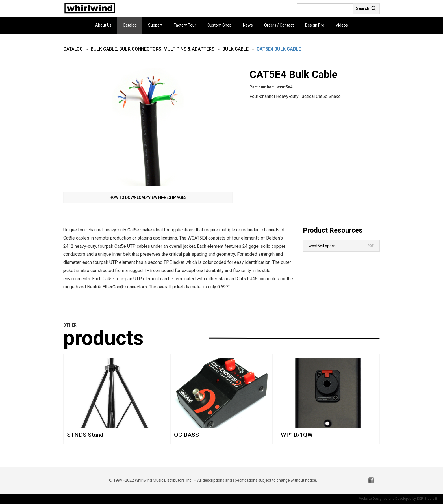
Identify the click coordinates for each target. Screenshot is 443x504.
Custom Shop (220, 25)
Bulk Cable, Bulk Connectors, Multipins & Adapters (153, 49)
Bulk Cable (235, 49)
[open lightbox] (148, 127)
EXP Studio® (427, 499)
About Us (103, 25)
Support (155, 25)
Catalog (130, 25)
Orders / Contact (279, 25)
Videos (342, 25)
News (248, 25)
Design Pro (315, 25)
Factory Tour (185, 25)
